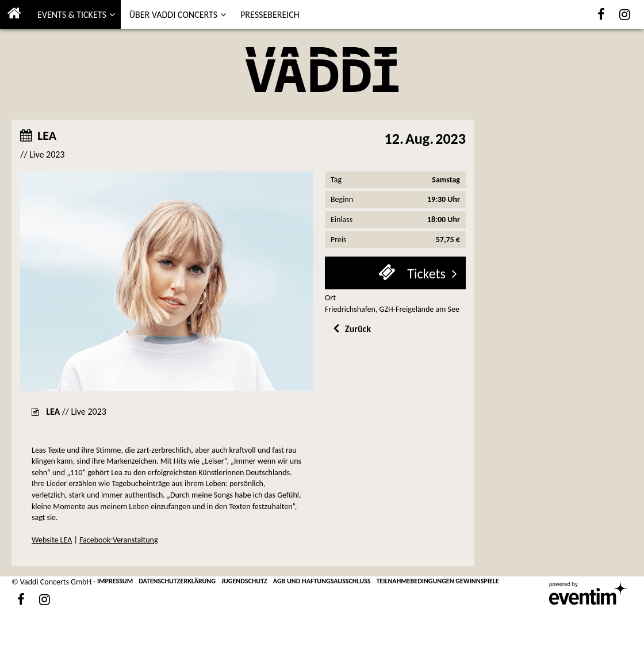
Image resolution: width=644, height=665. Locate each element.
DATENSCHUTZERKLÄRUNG (177, 581)
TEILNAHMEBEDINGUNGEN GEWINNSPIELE (437, 581)
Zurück (358, 329)
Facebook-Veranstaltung (119, 540)
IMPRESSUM (115, 581)
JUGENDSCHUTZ (244, 581)
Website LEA (52, 540)
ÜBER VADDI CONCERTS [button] (173, 15)
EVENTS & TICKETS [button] (72, 15)
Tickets (425, 274)
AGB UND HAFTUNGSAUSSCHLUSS (322, 581)
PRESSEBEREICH (270, 15)
